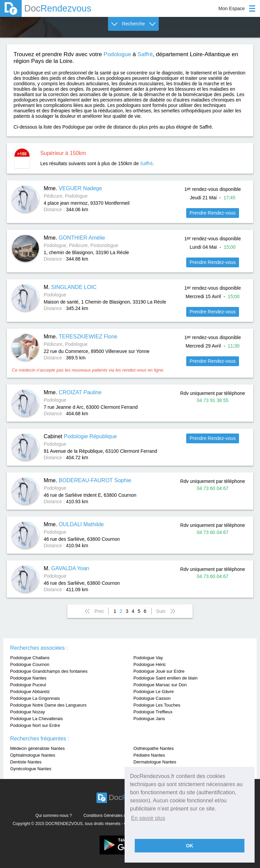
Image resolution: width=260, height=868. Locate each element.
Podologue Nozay (28, 712)
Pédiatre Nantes (149, 755)
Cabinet (80, 436)
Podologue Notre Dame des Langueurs (48, 705)
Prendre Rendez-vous (213, 213)
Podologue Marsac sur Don (160, 685)
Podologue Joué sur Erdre (159, 671)
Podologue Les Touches (157, 705)
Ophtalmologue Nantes (33, 755)
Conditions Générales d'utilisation (114, 816)
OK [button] (190, 846)
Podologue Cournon (30, 664)
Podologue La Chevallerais (36, 719)
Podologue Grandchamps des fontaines (49, 671)
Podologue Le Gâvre (154, 692)
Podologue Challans (30, 658)
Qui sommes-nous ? (54, 816)
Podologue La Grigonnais (35, 698)
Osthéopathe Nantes (154, 748)
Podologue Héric (150, 664)
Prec (99, 611)
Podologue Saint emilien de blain (165, 678)
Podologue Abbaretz (30, 692)
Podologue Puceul (28, 685)
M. (70, 287)
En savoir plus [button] (148, 818)
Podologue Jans (149, 719)
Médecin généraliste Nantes (37, 748)
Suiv (161, 611)
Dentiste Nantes (26, 762)
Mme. (73, 188)
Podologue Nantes (28, 678)
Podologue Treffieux (153, 712)
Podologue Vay (148, 658)
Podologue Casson (152, 698)
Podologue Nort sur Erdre (35, 725)
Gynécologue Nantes (31, 769)
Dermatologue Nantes (155, 762)
